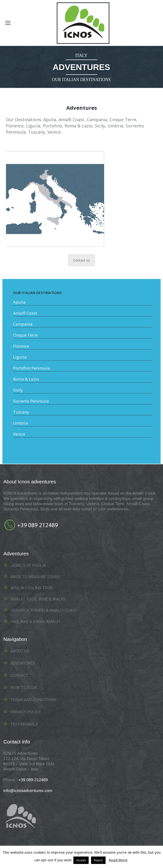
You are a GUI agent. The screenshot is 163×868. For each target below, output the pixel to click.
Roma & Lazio (26, 379)
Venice (19, 434)
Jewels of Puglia (28, 565)
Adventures (23, 663)
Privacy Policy (26, 712)
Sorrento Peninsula (31, 401)
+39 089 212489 (33, 780)
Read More (118, 860)
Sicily (18, 390)
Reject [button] (98, 860)
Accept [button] (81, 860)
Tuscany (21, 412)
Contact (19, 675)
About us (20, 651)
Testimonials (24, 724)
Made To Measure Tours (35, 577)
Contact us (81, 260)
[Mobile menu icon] (8, 23)
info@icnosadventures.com (28, 791)
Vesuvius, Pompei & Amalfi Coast (44, 610)
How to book (24, 688)
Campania (23, 324)
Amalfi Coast (25, 313)
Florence (21, 346)
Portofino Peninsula (32, 368)
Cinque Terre (25, 335)
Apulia (19, 302)
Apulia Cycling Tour (32, 588)
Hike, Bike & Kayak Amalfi (35, 622)
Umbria (20, 423)
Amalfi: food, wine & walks (38, 599)
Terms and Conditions (33, 700)
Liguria (20, 357)
